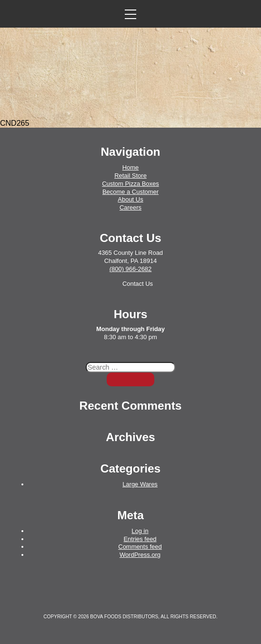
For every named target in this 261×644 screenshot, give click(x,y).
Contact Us (138, 284)
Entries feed (140, 539)
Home (131, 167)
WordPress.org (140, 555)
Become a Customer (130, 192)
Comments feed (140, 547)
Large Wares (140, 484)
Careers (130, 207)
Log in (140, 531)
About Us (130, 199)
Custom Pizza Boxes (130, 184)
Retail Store (130, 176)
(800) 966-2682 (131, 269)
